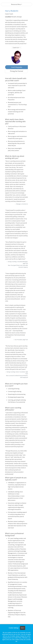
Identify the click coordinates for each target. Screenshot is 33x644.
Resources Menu (16, 4)
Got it (23, 628)
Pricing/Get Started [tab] (16, 71)
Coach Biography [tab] (17, 67)
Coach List (16, 47)
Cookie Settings (14, 628)
